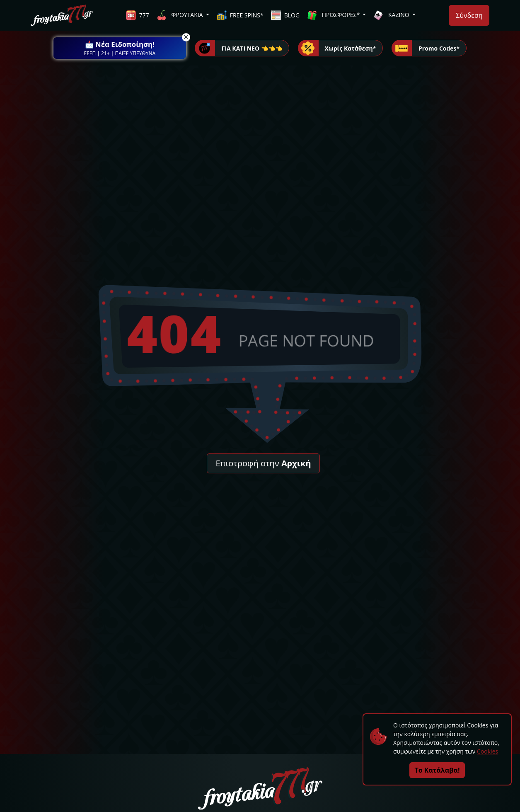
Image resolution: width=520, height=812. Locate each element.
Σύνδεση (469, 15)
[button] (120, 48)
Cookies (487, 751)
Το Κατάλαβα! (437, 770)
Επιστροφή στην (263, 463)
